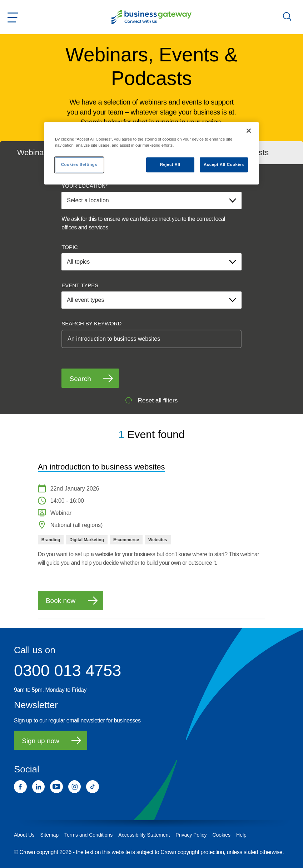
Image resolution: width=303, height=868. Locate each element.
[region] (151, 153)
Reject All (170, 164)
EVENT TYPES (80, 285)
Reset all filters (151, 400)
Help (241, 835)
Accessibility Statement (144, 835)
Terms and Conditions (88, 835)
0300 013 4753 (68, 671)
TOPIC (70, 247)
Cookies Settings (79, 164)
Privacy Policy (191, 835)
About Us (24, 835)
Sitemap (49, 835)
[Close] (249, 131)
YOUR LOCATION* (85, 186)
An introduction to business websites (101, 467)
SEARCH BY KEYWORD (91, 323)
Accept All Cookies (224, 164)
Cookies (221, 835)
